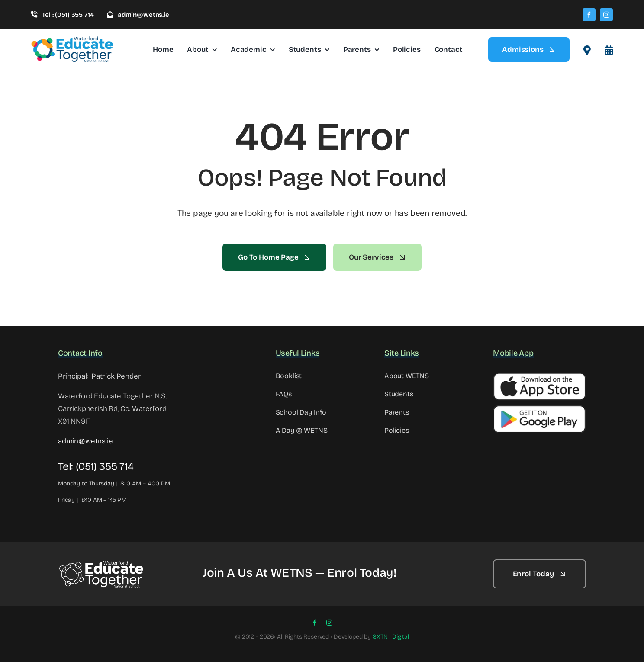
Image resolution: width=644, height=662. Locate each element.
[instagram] (606, 15)
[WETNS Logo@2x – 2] (101, 564)
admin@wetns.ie (85, 441)
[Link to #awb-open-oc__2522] (587, 50)
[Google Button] (539, 409)
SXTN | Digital (391, 637)
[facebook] (589, 15)
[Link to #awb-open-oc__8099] (609, 50)
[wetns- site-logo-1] (72, 40)
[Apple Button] (539, 376)
